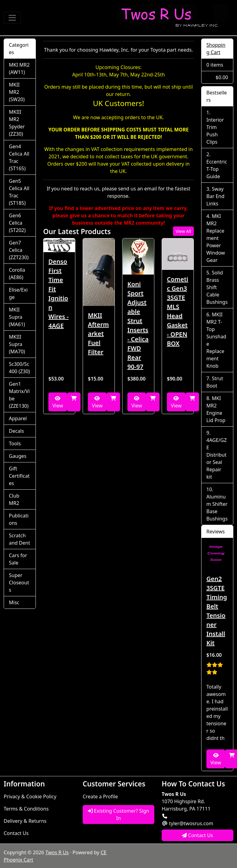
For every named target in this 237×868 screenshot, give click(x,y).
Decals (16, 431)
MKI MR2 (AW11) (19, 68)
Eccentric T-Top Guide (217, 169)
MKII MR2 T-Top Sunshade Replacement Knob (216, 340)
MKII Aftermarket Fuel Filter (98, 334)
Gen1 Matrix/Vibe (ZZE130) (19, 395)
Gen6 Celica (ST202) (17, 223)
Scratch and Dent (19, 539)
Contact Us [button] (197, 835)
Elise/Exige (18, 293)
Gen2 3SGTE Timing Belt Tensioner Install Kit (217, 611)
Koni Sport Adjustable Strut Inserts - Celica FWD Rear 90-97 (138, 325)
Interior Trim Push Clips (215, 131)
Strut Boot (215, 382)
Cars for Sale (18, 559)
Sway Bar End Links (215, 196)
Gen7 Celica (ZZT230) (19, 250)
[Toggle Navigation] (12, 18)
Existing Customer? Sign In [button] (119, 815)
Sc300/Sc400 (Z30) (19, 368)
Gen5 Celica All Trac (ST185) (19, 192)
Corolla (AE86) (17, 274)
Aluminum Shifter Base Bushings (217, 508)
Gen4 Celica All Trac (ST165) (19, 157)
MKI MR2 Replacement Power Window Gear (216, 238)
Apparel (18, 418)
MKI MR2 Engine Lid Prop (216, 409)
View (58, 402)
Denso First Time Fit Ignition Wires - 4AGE (58, 294)
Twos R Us (57, 852)
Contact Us (16, 833)
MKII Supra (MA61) (17, 317)
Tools (15, 443)
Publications (19, 519)
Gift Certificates (19, 476)
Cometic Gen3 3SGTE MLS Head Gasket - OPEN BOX (178, 311)
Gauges (18, 456)
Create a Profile (100, 796)
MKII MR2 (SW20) (17, 92)
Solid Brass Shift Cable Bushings (217, 287)
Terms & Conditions (26, 809)
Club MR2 (14, 499)
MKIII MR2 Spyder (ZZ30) (17, 123)
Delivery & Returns (25, 821)
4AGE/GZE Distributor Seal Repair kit (216, 458)
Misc (14, 602)
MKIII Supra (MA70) (17, 344)
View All (183, 231)
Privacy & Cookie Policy (30, 796)
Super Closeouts (19, 583)
